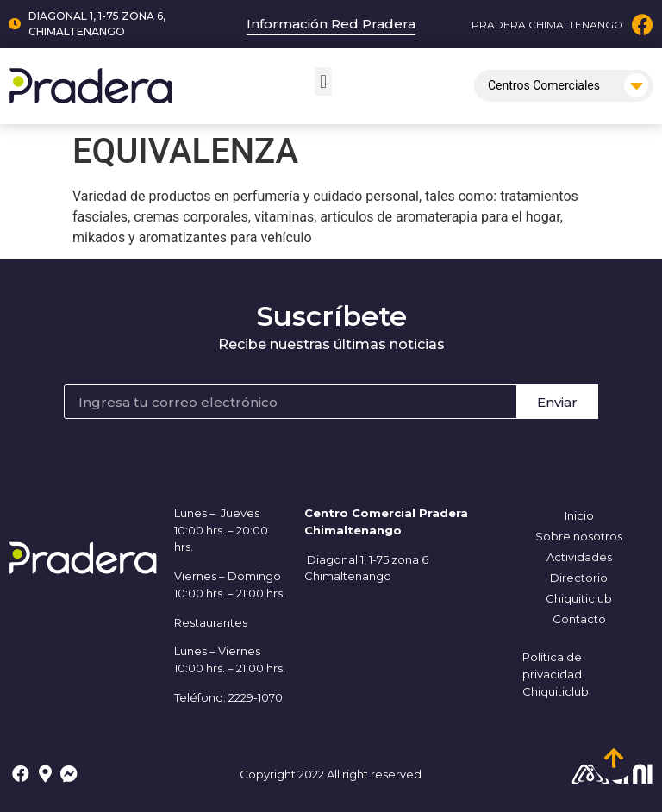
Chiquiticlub (579, 598)
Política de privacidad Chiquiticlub (556, 674)
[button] (323, 81)
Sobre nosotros (579, 536)
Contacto (579, 619)
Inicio (579, 515)
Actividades (579, 557)
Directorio (579, 578)
